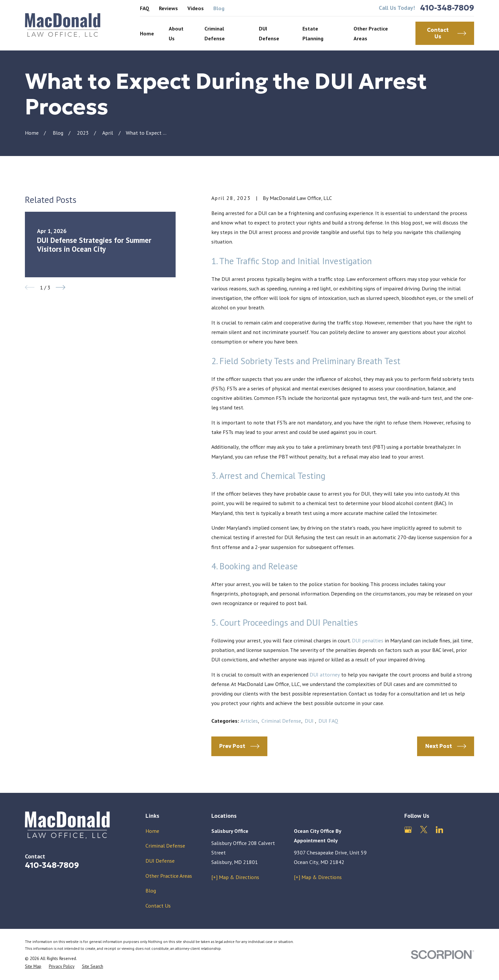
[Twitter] (424, 830)
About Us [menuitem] (176, 33)
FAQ (145, 8)
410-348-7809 (447, 8)
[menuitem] (33, 966)
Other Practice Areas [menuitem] (371, 33)
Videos (196, 8)
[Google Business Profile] (408, 830)
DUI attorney (325, 674)
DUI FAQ (328, 721)
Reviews (168, 8)
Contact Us (158, 905)
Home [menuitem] (147, 33)
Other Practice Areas (169, 876)
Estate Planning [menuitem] (313, 33)
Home (152, 831)
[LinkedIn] (440, 830)
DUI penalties (368, 640)
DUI (310, 721)
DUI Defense (160, 861)
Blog (219, 8)
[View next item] (60, 287)
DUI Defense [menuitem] (269, 33)
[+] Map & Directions (235, 877)
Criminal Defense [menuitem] (215, 33)
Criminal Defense (281, 721)
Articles (249, 721)
